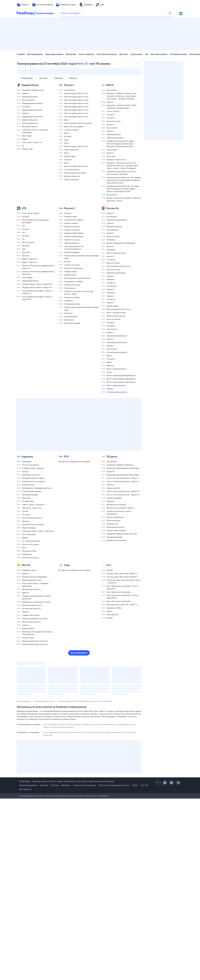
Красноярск (126, 724)
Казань (62, 724)
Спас (67, 565)
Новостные (48, 735)
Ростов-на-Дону (57, 727)
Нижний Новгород (73, 724)
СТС (109, 565)
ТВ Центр (112, 456)
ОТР (66, 456)
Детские (123, 54)
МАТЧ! (110, 85)
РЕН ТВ (26, 565)
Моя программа (35, 54)
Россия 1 (69, 85)
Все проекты (25, 789)
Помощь (55, 785)
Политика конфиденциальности (114, 785)
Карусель (27, 456)
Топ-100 (144, 785)
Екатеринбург (97, 724)
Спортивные (136, 54)
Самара (46, 727)
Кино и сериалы (86, 54)
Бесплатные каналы (107, 54)
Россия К (69, 208)
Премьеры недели (54, 54)
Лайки (135, 785)
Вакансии (66, 785)
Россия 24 (112, 208)
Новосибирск (109, 724)
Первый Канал (30, 85)
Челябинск (86, 724)
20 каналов (131, 732)
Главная (21, 54)
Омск (134, 724)
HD (147, 54)
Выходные (71, 54)
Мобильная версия (28, 785)
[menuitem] (23, 5)
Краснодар (69, 727)
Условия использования (84, 785)
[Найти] (170, 13)
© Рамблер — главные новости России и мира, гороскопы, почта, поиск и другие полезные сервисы (67, 781)
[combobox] (131, 64)
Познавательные (178, 54)
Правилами (104, 796)
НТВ (24, 208)
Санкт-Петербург (50, 724)
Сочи (118, 724)
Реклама (44, 785)
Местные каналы (159, 54)
